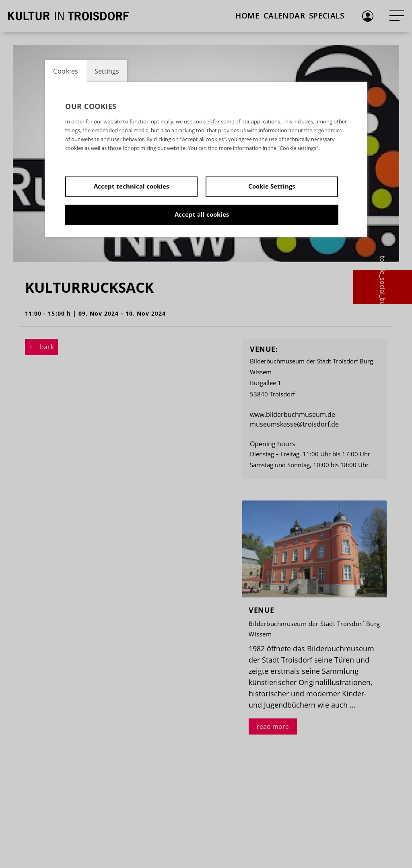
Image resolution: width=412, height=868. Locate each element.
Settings (107, 71)
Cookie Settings (272, 186)
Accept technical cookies (131, 186)
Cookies (66, 71)
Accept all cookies (202, 214)
